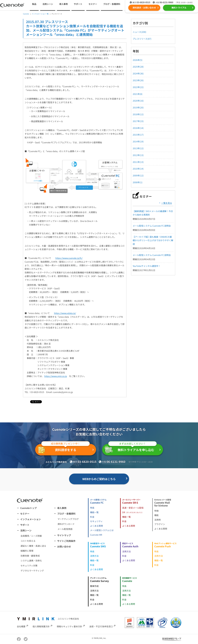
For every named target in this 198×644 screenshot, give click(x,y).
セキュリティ (96, 521)
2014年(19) (138, 141)
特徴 (156, 511)
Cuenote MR (96, 535)
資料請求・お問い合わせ (144, 8)
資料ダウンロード (66, 524)
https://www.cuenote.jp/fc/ (69, 258)
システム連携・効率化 (31, 561)
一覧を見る (167, 203)
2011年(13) (138, 162)
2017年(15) (138, 121)
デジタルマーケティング (32, 571)
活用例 (158, 520)
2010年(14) (138, 169)
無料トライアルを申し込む (131, 449)
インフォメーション (31, 519)
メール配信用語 (65, 529)
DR (133, 512)
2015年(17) (138, 135)
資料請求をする (64, 449)
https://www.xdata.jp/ (65, 313)
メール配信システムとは (102, 530)
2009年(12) (138, 175)
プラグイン (160, 524)
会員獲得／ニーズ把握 (31, 536)
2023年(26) (138, 80)
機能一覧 (94, 512)
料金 (92, 517)
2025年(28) (138, 67)
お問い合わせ (64, 546)
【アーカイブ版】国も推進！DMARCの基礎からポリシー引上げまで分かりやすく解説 (153, 240)
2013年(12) (138, 148)
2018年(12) (138, 114)
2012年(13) (138, 155)
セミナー (93, 4)
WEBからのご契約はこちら (99, 479)
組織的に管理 (27, 551)
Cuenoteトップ (28, 508)
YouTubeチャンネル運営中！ (147, 266)
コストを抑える (28, 541)
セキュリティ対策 (29, 566)
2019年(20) (138, 107)
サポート (78, 4)
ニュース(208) (139, 32)
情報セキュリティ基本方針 (69, 626)
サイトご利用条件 (66, 541)
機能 (156, 515)
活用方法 (94, 556)
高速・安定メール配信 (133, 508)
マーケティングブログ (68, 519)
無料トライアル (179, 8)
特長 (92, 508)
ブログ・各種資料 (66, 514)
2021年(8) (138, 94)
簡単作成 (94, 586)
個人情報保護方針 (41, 626)
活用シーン (26, 530)
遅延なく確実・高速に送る (33, 546)
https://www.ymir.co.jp (56, 376)
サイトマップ (64, 535)
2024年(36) (138, 73)
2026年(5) (138, 60)
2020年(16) (138, 101)
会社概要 (21, 626)
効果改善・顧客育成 (30, 556)
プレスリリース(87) (142, 39)
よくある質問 (96, 526)
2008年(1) (138, 182)
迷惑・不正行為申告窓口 (101, 626)
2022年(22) (138, 87)
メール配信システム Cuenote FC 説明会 (152, 226)
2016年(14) (138, 128)
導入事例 (63, 4)
